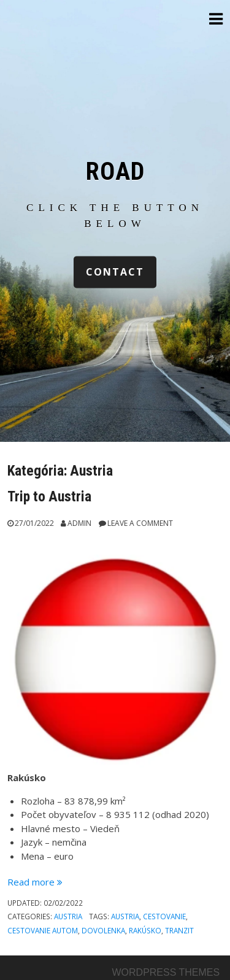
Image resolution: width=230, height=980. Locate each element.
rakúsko (145, 930)
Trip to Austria (49, 496)
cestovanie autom (43, 930)
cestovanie (164, 916)
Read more (35, 882)
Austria (68, 916)
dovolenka (103, 930)
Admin (79, 523)
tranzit (179, 930)
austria (125, 916)
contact (115, 272)
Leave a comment (140, 523)
